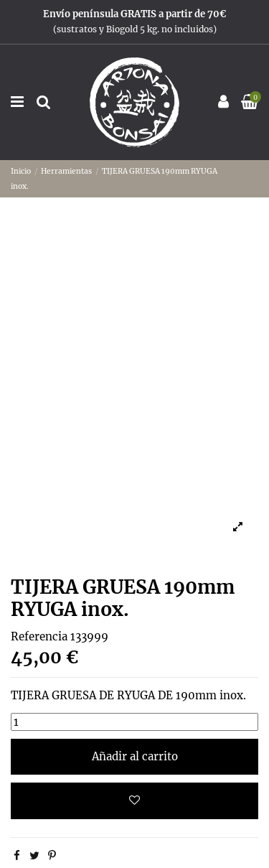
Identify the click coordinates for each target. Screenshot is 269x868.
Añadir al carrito (135, 756)
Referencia (39, 636)
